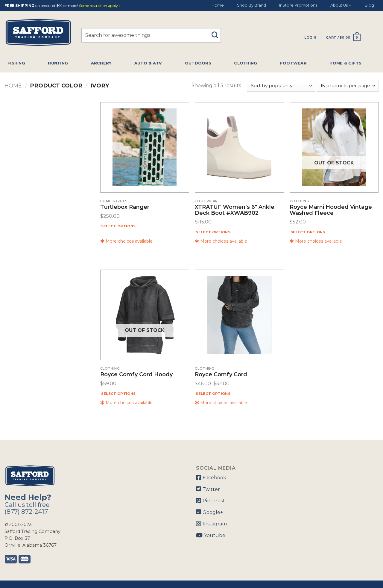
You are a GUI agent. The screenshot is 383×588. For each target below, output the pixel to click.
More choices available (126, 241)
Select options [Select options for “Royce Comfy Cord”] (213, 394)
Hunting (58, 63)
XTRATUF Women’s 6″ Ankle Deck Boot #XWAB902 (235, 210)
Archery (101, 63)
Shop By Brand (251, 5)
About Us (341, 6)
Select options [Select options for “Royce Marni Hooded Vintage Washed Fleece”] (308, 232)
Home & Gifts (345, 63)
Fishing (16, 63)
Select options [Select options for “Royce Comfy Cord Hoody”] (118, 394)
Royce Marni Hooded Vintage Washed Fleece (331, 210)
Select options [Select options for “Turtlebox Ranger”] (118, 226)
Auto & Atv (148, 63)
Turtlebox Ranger (125, 207)
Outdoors (198, 63)
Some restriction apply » (100, 6)
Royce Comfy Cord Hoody (136, 375)
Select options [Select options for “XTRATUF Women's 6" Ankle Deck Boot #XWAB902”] (213, 232)
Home (218, 5)
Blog (369, 5)
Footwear (293, 63)
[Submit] (217, 32)
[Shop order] (281, 86)
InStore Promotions (298, 5)
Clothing (246, 63)
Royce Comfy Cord (221, 375)
